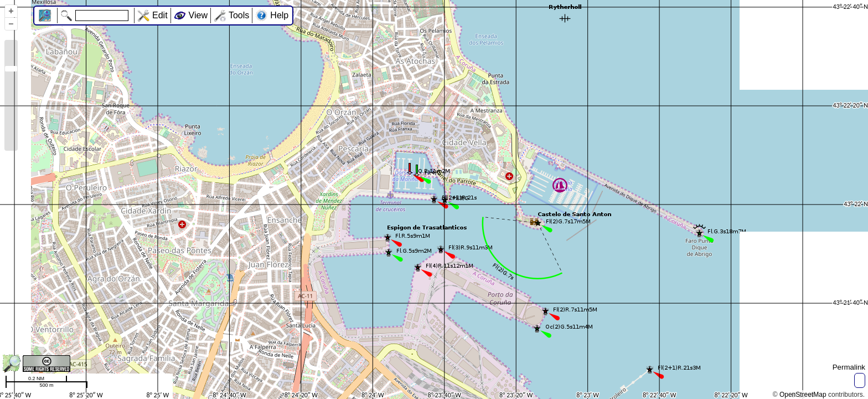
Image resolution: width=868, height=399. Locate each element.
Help (279, 15)
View (198, 15)
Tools (239, 15)
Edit (160, 15)
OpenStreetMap (803, 395)
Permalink (849, 367)
